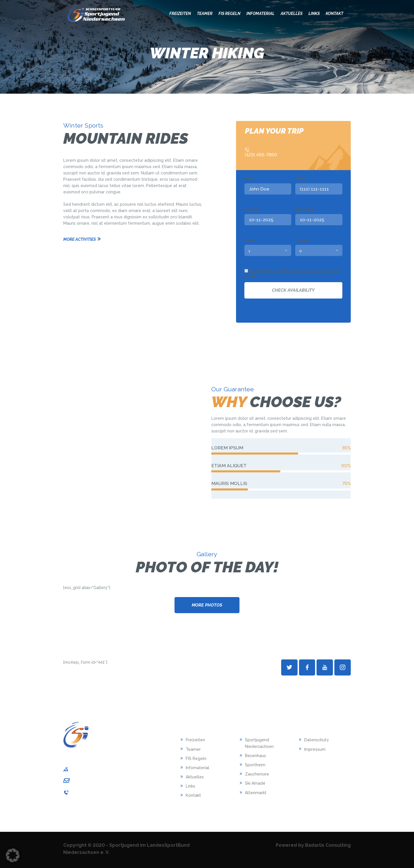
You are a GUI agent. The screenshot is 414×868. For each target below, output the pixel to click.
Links (190, 786)
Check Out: (305, 210)
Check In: (252, 210)
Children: (303, 240)
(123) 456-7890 (261, 155)
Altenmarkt (256, 793)
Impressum (315, 749)
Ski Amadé (255, 783)
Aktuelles (195, 777)
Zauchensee (257, 774)
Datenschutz (317, 740)
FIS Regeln (196, 759)
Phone (300, 179)
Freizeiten (195, 740)
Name (249, 179)
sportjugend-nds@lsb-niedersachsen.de (113, 781)
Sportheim (255, 765)
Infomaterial (198, 768)
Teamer (193, 749)
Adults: (250, 240)
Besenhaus (255, 756)
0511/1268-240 (86, 792)
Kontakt (193, 795)
